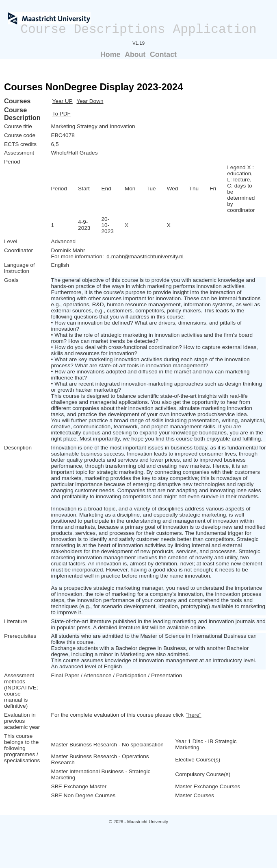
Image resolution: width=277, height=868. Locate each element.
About (135, 55)
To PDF (62, 114)
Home (110, 55)
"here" (194, 715)
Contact (163, 55)
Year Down (90, 101)
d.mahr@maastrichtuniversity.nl (145, 256)
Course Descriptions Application (138, 29)
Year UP (63, 101)
